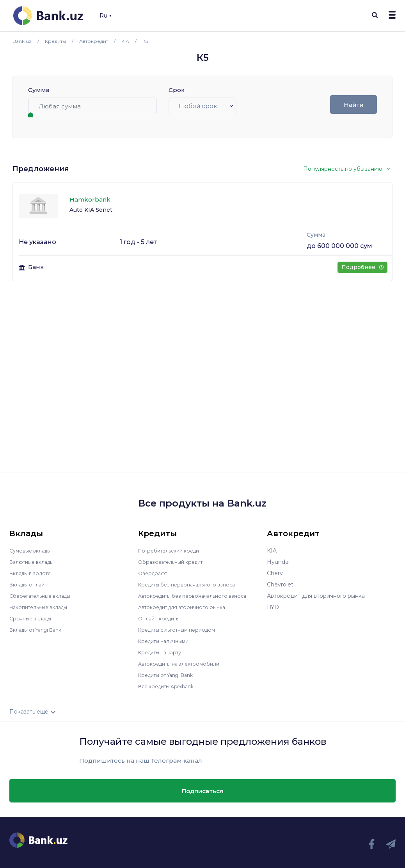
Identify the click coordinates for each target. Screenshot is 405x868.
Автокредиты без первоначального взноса (198, 596)
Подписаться (203, 791)
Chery (275, 573)
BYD (273, 607)
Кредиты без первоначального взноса (192, 585)
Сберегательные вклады (44, 596)
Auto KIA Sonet (91, 210)
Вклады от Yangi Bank (40, 630)
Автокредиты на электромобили (184, 664)
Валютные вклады (35, 562)
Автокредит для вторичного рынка (187, 607)
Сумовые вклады (33, 551)
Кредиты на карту (163, 652)
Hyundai (278, 562)
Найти (354, 105)
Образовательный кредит (174, 562)
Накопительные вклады (43, 607)
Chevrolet (280, 585)
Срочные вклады (33, 618)
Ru (106, 16)
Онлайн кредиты (162, 618)
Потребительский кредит (174, 551)
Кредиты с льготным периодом (182, 630)
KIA (272, 551)
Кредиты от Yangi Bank (171, 675)
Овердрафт (154, 573)
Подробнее (362, 267)
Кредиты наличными (167, 641)
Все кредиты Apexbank (171, 686)
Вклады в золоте (33, 573)
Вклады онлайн (31, 585)
